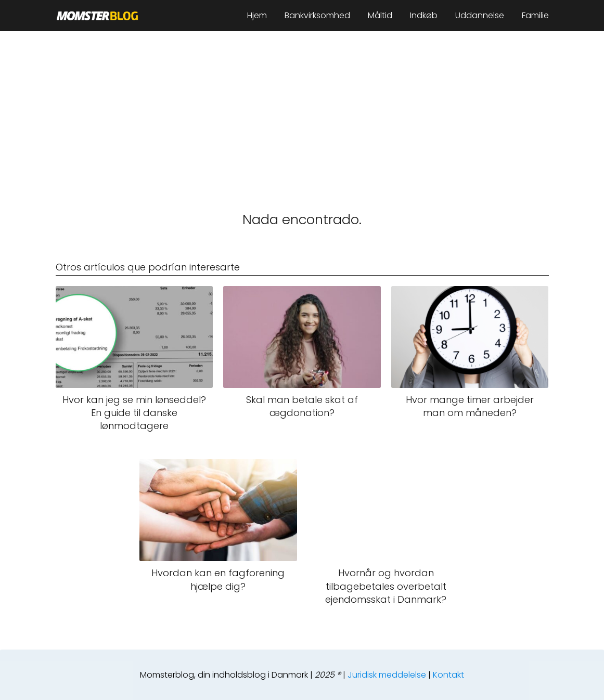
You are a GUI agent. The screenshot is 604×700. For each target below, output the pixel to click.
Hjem (257, 15)
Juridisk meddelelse (387, 675)
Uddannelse (480, 15)
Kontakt (448, 675)
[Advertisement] (302, 109)
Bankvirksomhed (317, 15)
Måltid (380, 15)
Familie (535, 15)
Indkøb (424, 15)
